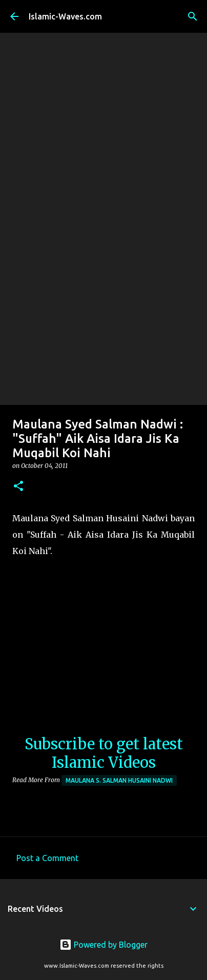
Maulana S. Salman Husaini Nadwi (119, 780)
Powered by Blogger (103, 945)
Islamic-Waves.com (65, 16)
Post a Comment (47, 858)
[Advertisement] (103, 296)
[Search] (193, 16)
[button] (18, 487)
